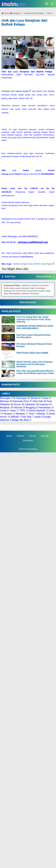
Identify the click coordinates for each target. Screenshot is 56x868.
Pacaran (8, 414)
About (9, 436)
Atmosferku (32, 449)
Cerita (3, 411)
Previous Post (44, 277)
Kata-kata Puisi (21, 401)
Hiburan (18, 408)
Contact (20, 436)
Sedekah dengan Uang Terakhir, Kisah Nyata (32, 264)
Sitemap (45, 436)
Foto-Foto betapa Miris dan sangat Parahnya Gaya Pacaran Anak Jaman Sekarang (34, 319)
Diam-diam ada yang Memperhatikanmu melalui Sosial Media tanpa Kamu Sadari (35, 372)
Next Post (10, 277)
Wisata (34, 398)
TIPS (22, 411)
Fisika (45, 398)
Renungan (5, 398)
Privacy (32, 436)
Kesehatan (45, 408)
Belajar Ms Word (21, 420)
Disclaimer (28, 441)
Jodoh (37, 417)
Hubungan (21, 398)
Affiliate (15, 417)
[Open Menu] (47, 4)
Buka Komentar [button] (28, 302)
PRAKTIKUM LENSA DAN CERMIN (32, 353)
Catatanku (30, 404)
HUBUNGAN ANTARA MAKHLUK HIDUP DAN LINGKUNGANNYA (35, 327)
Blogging (31, 408)
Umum (17, 404)
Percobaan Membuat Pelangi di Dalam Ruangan (34, 345)
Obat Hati (38, 401)
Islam (13, 411)
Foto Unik (26, 417)
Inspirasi (44, 404)
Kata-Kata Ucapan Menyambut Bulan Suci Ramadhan (34, 336)
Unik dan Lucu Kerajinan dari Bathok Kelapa (24, 22)
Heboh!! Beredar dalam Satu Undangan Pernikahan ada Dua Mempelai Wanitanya (34, 364)
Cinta (52, 411)
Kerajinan (5, 408)
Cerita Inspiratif (37, 411)
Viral (31, 414)
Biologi (41, 414)
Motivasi (5, 401)
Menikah (20, 414)
